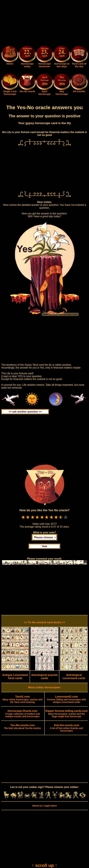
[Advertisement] (44, 24)
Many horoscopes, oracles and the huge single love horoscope (67, 714)
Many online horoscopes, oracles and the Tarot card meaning (22, 699)
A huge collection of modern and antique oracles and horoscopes (22, 714)
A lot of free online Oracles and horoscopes (67, 728)
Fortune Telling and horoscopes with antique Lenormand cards (67, 699)
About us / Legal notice (44, 806)
